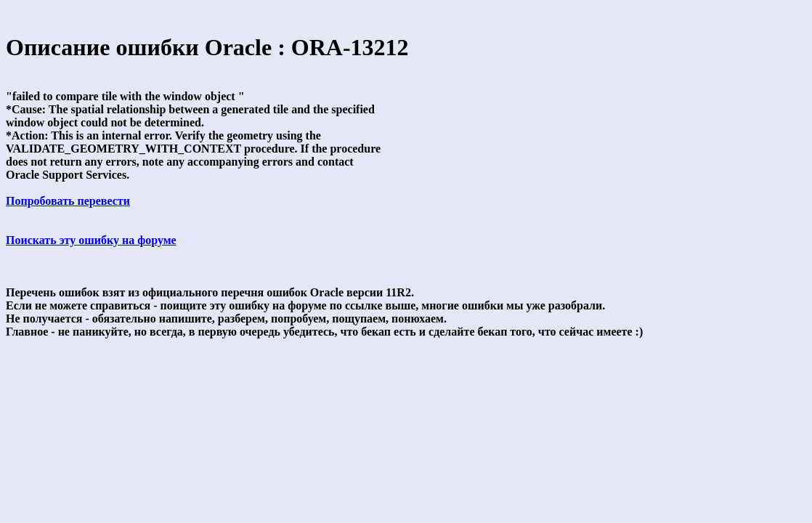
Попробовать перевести (68, 201)
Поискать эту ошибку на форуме (91, 240)
